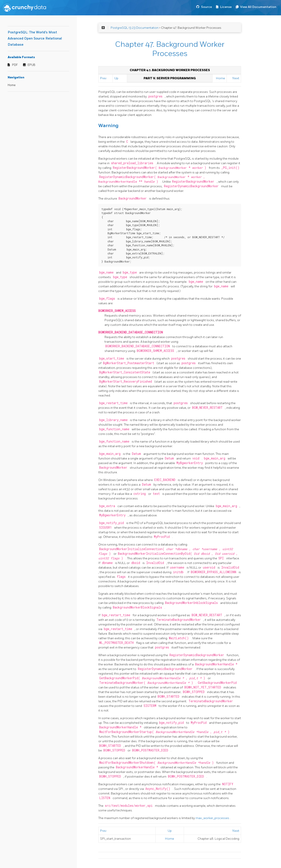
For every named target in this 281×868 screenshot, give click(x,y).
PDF (15, 65)
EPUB (32, 65)
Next (236, 78)
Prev (103, 78)
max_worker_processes (213, 818)
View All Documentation (258, 7)
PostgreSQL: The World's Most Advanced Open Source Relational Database (35, 39)
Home (12, 85)
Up (116, 78)
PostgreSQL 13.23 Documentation (135, 28)
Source (206, 7)
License (226, 7)
